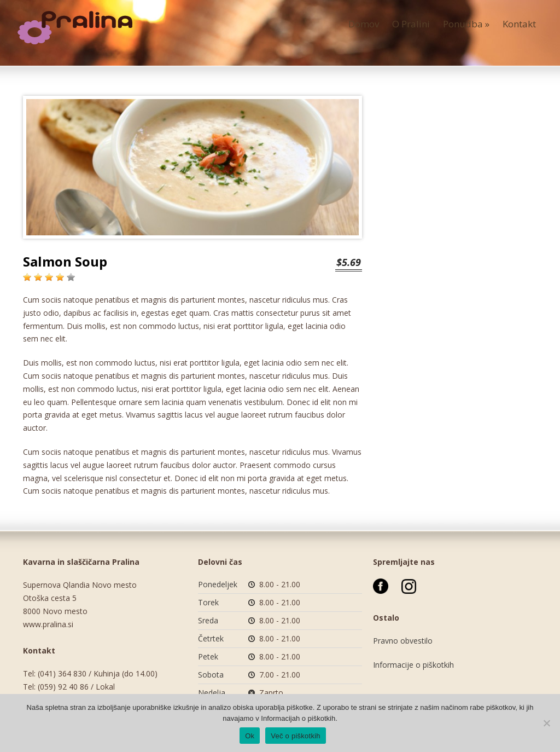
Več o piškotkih (295, 736)
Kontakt (519, 24)
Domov (364, 24)
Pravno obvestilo (403, 641)
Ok (250, 736)
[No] (546, 723)
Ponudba (466, 24)
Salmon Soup (65, 261)
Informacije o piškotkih (413, 665)
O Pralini (411, 24)
